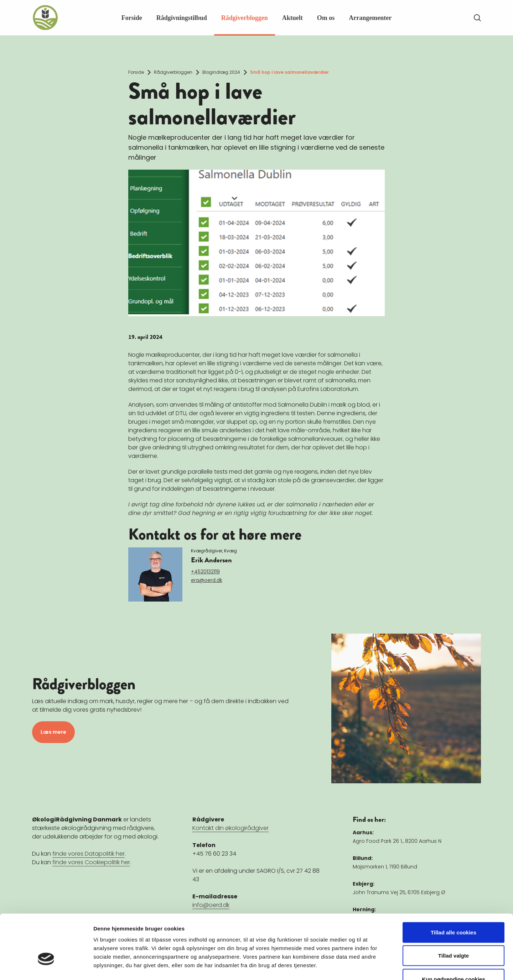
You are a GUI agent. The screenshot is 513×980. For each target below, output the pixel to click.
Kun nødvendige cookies (454, 933)
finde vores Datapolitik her (89, 854)
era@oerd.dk (207, 580)
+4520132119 (205, 572)
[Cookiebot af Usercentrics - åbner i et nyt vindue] (46, 966)
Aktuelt (292, 18)
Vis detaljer (370, 966)
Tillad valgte (454, 910)
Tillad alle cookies (454, 886)
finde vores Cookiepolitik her (91, 862)
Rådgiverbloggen (245, 18)
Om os (326, 18)
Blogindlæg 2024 (221, 72)
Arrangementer (370, 18)
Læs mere (53, 732)
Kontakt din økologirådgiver (230, 828)
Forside (132, 18)
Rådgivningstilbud (182, 18)
